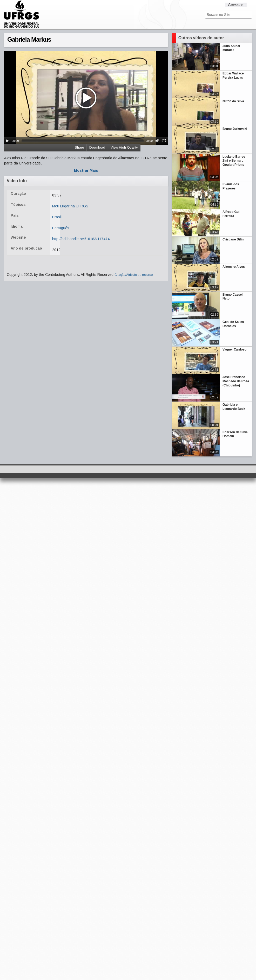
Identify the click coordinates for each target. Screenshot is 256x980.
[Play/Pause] (8, 141)
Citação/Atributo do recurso (134, 275)
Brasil (57, 217)
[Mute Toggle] (157, 141)
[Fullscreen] (164, 141)
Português (61, 228)
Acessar (235, 5)
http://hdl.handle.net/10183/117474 (81, 239)
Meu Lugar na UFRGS (70, 206)
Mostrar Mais (86, 170)
